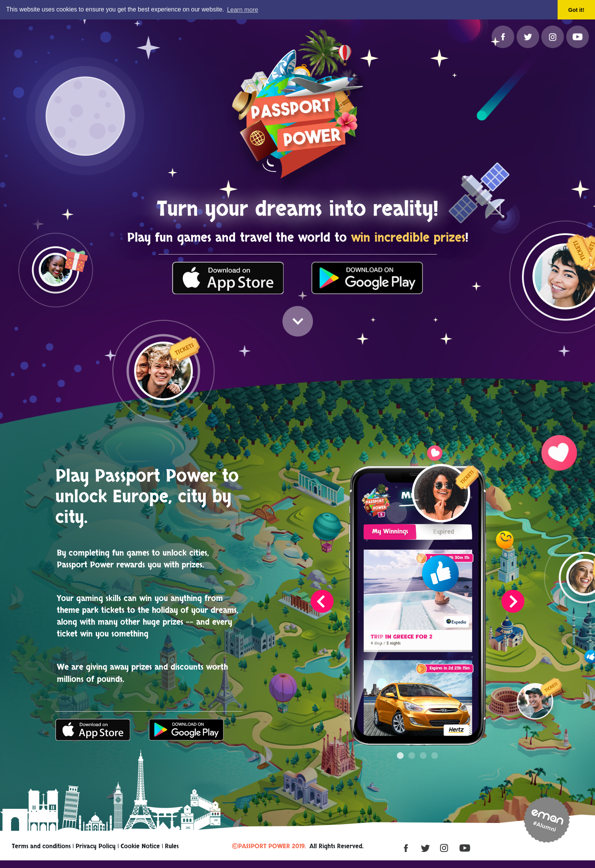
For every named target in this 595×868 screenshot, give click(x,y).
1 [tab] (400, 748)
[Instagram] (554, 36)
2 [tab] (412, 748)
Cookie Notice (140, 846)
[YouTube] (577, 36)
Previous (322, 601)
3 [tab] (423, 748)
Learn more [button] (243, 10)
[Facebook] (504, 36)
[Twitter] (529, 36)
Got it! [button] (576, 10)
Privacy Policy (96, 846)
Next (513, 601)
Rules (172, 846)
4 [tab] (435, 748)
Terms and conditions (41, 846)
